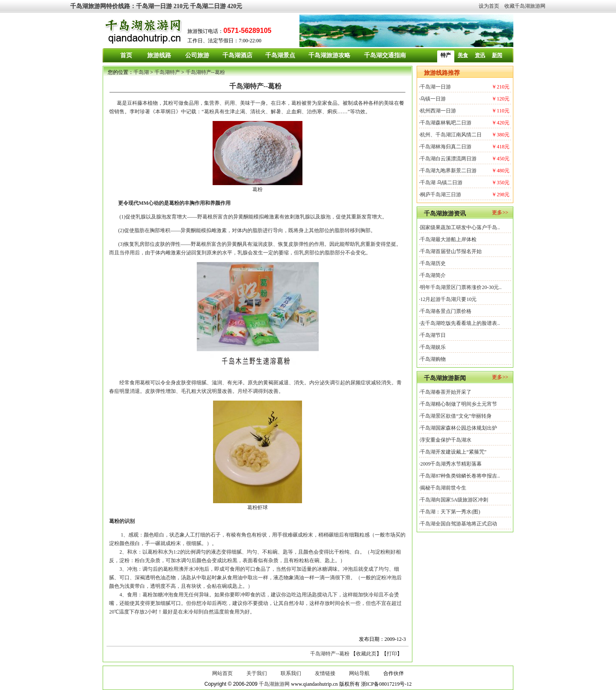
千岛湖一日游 (154, 6)
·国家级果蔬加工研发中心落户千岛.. (459, 227)
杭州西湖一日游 (438, 111)
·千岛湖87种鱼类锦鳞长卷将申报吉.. (459, 476)
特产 (446, 55)
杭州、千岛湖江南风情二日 (451, 135)
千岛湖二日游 (208, 6)
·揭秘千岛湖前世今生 (443, 488)
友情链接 (325, 673)
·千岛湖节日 (432, 335)
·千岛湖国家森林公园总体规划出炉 (458, 428)
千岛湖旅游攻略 (329, 55)
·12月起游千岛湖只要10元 (448, 299)
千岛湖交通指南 (385, 55)
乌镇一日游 (433, 99)
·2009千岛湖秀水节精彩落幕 (450, 464)
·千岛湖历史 (432, 263)
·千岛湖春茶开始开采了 (445, 392)
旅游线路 (159, 55)
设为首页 (489, 6)
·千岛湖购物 (432, 359)
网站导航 (359, 673)
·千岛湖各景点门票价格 (445, 311)
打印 (392, 654)
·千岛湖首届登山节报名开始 (450, 251)
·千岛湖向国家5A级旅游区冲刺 (453, 500)
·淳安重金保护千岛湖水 (445, 440)
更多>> (500, 212)
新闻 (497, 55)
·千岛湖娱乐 (432, 347)
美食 (463, 55)
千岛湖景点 (280, 55)
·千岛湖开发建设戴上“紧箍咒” (453, 452)
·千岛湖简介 (432, 275)
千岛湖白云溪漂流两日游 (448, 159)
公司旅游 (197, 55)
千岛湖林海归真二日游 (446, 147)
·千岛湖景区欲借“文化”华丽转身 (455, 416)
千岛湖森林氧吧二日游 (446, 123)
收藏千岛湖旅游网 (525, 6)
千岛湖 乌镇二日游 (441, 183)
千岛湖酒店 (237, 55)
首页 (126, 55)
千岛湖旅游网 (88, 6)
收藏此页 (366, 654)
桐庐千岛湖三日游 (441, 195)
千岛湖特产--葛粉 (205, 72)
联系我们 (291, 673)
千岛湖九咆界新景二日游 (448, 171)
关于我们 (257, 673)
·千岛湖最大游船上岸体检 (448, 239)
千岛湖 (141, 72)
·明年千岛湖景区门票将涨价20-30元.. (460, 287)
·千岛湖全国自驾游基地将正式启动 (458, 524)
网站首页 (222, 673)
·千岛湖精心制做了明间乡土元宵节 (458, 404)
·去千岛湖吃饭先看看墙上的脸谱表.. (459, 323)
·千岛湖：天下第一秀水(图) (449, 512)
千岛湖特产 (167, 72)
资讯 (480, 55)
